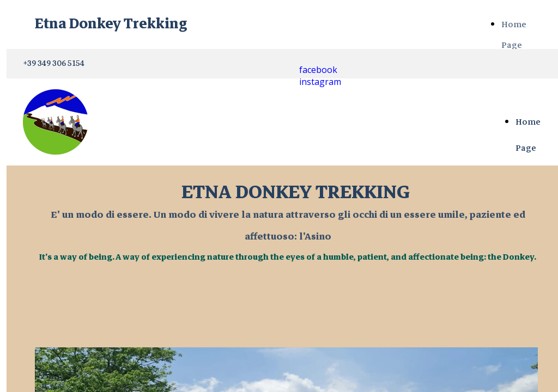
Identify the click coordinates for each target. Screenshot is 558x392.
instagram (320, 82)
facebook (318, 70)
